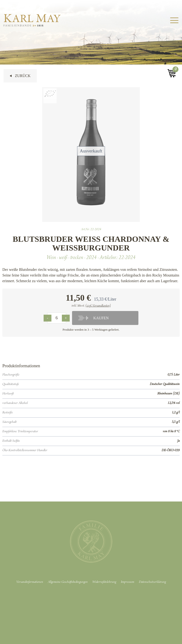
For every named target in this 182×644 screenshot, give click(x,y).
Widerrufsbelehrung (104, 582)
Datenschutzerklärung (152, 582)
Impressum (127, 582)
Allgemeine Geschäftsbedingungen (68, 582)
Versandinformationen (30, 582)
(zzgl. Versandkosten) (98, 306)
